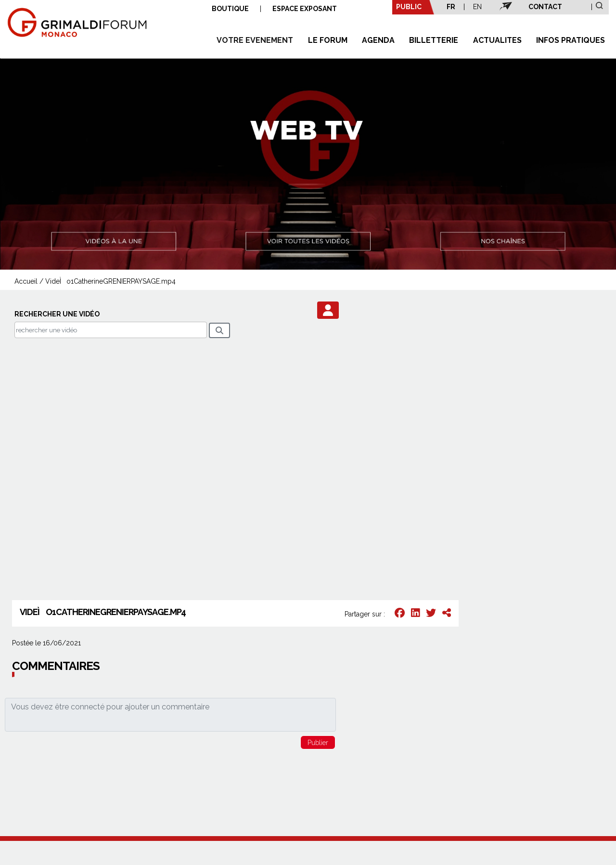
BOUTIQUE (230, 9)
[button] (328, 310)
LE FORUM (328, 40)
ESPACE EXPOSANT (305, 9)
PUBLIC (409, 7)
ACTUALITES (497, 40)
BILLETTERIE (434, 40)
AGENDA (378, 40)
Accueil (26, 281)
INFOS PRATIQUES (571, 40)
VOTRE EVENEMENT (255, 40)
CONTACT (545, 7)
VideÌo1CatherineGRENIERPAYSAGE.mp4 (110, 281)
